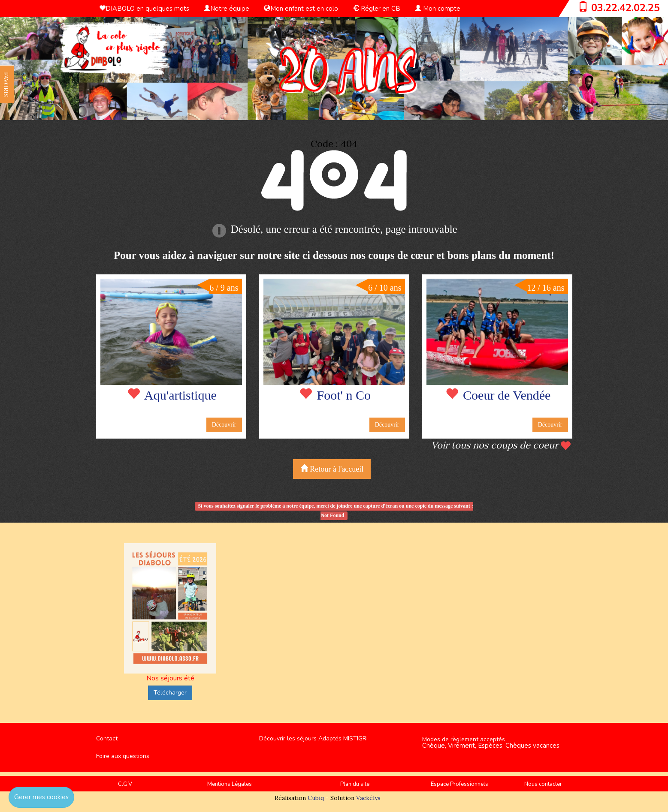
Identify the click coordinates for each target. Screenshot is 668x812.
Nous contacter (543, 784)
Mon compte (438, 9)
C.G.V (125, 784)
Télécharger (170, 693)
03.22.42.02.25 (626, 8)
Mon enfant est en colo (301, 9)
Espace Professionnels (459, 784)
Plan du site (355, 784)
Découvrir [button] (224, 425)
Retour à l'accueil (332, 469)
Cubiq (316, 798)
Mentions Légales (230, 784)
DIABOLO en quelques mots (144, 9)
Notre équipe (227, 9)
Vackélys (368, 798)
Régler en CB (376, 9)
